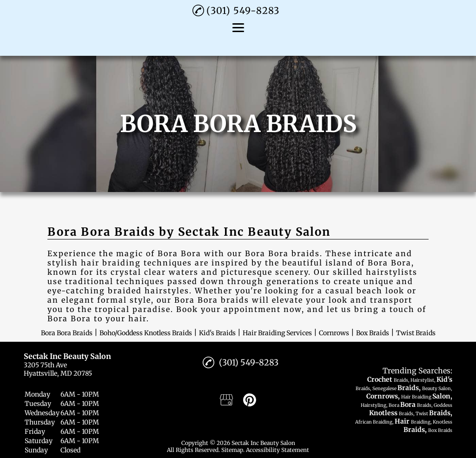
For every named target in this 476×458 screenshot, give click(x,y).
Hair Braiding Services (277, 333)
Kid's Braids (217, 333)
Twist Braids (416, 333)
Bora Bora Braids (67, 333)
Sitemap (232, 450)
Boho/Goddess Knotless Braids (146, 333)
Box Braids (373, 333)
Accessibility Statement (278, 450)
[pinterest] (250, 400)
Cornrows (334, 333)
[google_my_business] (226, 400)
